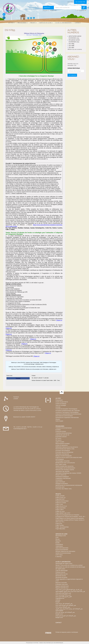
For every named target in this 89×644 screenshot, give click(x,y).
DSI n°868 (71, 46)
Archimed (36, 643)
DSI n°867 (71, 48)
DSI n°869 (71, 44)
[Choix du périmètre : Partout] (48, 8)
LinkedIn (16, 399)
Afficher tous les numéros (75, 49)
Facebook (16, 397)
